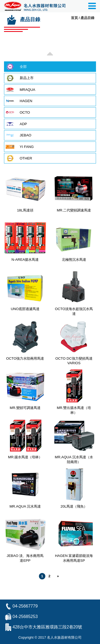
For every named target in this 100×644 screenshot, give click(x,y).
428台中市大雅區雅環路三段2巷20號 (47, 627)
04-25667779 (25, 606)
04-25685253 (25, 617)
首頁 (74, 18)
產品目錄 (87, 18)
